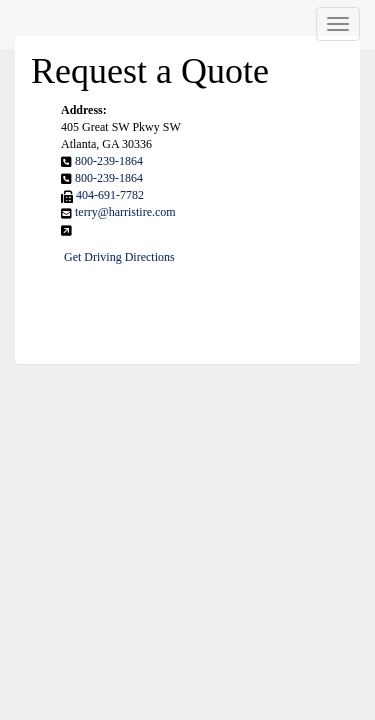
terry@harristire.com (125, 212)
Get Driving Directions (119, 257)
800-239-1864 (109, 161)
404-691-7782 (110, 195)
